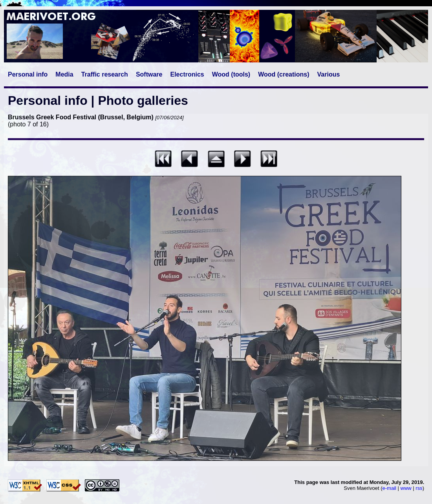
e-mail (389, 488)
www (406, 488)
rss (419, 488)
